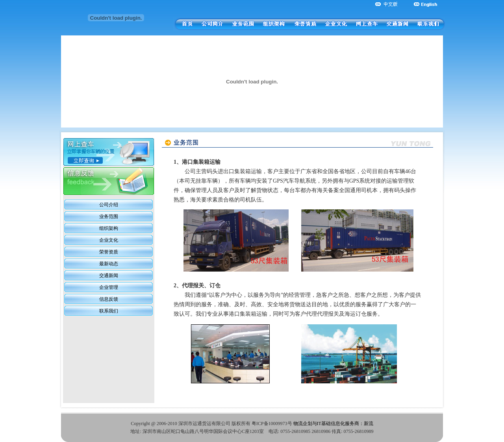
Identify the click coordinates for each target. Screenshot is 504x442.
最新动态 (109, 264)
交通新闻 (109, 276)
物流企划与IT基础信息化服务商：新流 (333, 424)
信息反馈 (109, 299)
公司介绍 (109, 205)
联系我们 (109, 311)
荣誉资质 (109, 252)
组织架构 (109, 228)
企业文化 (109, 240)
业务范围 (109, 216)
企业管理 (109, 287)
